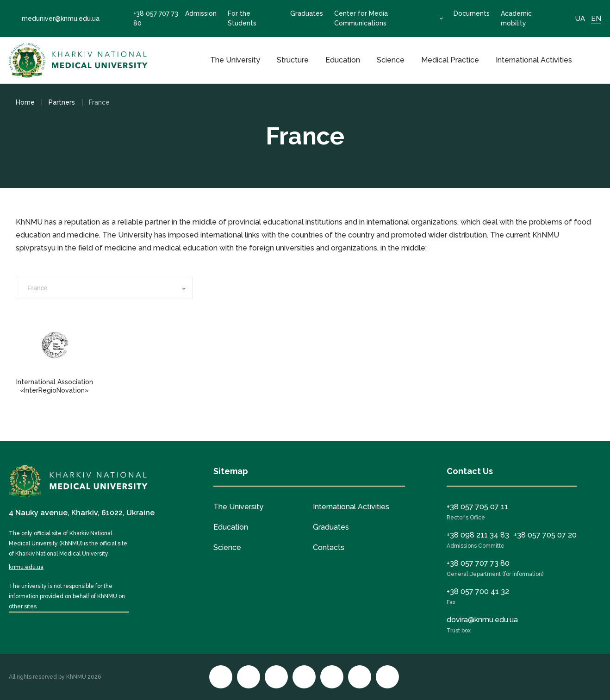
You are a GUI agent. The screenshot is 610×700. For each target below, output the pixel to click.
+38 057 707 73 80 (149, 18)
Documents (472, 13)
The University (235, 60)
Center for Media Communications (361, 18)
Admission (201, 13)
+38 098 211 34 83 (478, 535)
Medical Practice (450, 60)
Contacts (329, 547)
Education (343, 60)
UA (580, 19)
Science (391, 60)
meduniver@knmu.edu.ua (54, 19)
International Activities (534, 60)
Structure (293, 60)
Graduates (307, 13)
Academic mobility (516, 18)
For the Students (242, 18)
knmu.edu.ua (26, 567)
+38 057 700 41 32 (478, 591)
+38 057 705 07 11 (477, 507)
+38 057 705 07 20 (545, 535)
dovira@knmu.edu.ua (482, 620)
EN (596, 19)
